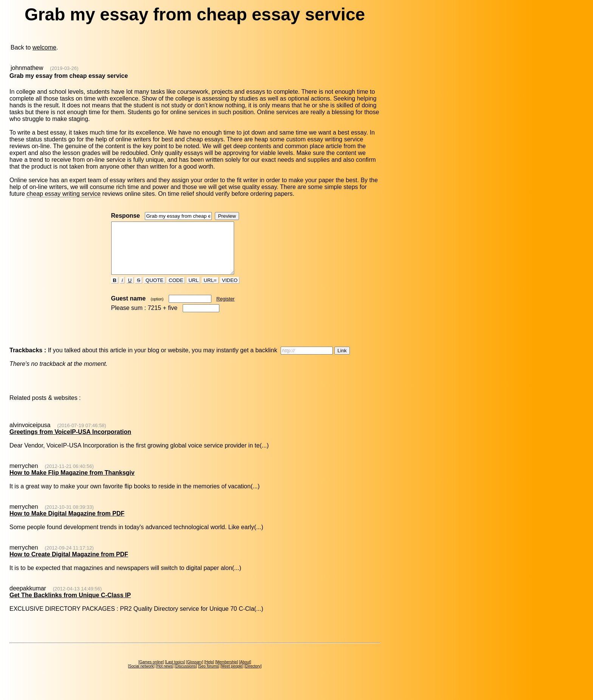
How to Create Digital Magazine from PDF (69, 564)
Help (209, 672)
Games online (151, 672)
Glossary (195, 672)
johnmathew (27, 68)
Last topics (175, 672)
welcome (44, 47)
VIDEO (230, 290)
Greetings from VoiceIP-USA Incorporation (70, 442)
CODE (176, 290)
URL (194, 290)
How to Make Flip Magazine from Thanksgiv (72, 483)
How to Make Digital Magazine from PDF (67, 524)
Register (225, 309)
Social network (141, 676)
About (245, 672)
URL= (210, 290)
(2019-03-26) (64, 68)
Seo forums (209, 676)
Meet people (232, 676)
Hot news (165, 676)
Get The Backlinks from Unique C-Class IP (70, 605)
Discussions (186, 676)
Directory (253, 676)
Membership (227, 672)
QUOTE (154, 290)
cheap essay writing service (64, 194)
